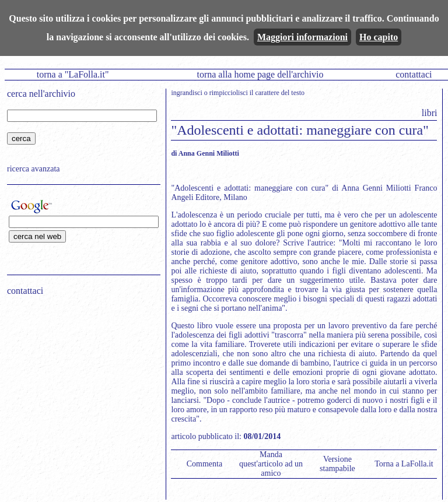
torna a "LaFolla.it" (73, 74)
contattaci (414, 74)
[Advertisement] (80, 380)
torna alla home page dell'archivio (260, 74)
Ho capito (379, 37)
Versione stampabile (337, 464)
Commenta (204, 464)
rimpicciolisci (229, 93)
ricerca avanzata (34, 169)
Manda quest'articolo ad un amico (271, 464)
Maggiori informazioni (302, 37)
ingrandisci (186, 93)
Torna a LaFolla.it (404, 464)
